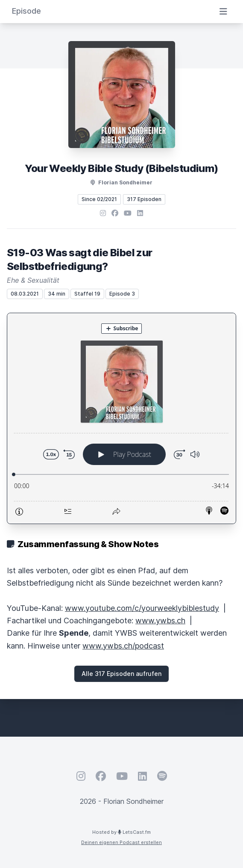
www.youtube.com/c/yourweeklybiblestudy (142, 608)
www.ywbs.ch (160, 621)
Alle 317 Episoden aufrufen (122, 674)
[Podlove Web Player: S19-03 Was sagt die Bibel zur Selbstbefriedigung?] (122, 418)
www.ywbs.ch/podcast (123, 646)
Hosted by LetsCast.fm (122, 832)
